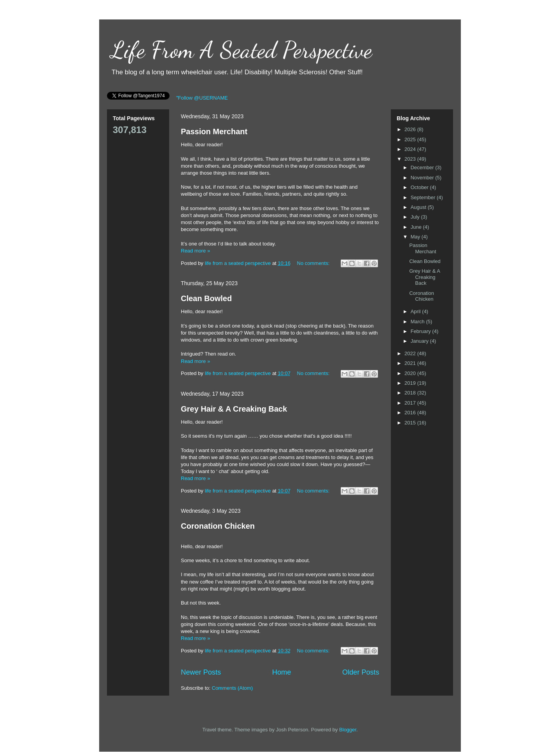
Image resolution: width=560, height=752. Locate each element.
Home (282, 672)
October (420, 187)
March (418, 322)
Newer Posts (201, 672)
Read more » (195, 251)
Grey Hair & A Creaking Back (234, 409)
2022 (411, 353)
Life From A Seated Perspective (241, 50)
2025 (411, 139)
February (422, 331)
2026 (411, 129)
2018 (411, 393)
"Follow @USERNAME (202, 98)
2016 (411, 413)
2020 (411, 373)
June (417, 227)
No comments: (314, 263)
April (416, 311)
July (416, 217)
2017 (411, 403)
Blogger (348, 730)
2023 (411, 159)
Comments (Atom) (232, 688)
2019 (411, 383)
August (419, 207)
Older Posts (361, 672)
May (416, 237)
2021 (411, 363)
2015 (411, 423)
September (424, 197)
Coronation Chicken (218, 526)
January (420, 341)
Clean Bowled (206, 298)
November (423, 178)
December (423, 167)
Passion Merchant (214, 131)
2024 (411, 149)
